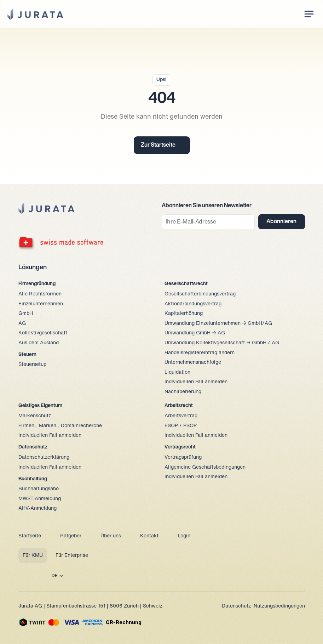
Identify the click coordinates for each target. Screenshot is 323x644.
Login (184, 536)
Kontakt (149, 536)
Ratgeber (71, 536)
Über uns (111, 536)
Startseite (30, 536)
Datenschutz (236, 606)
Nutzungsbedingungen (279, 606)
